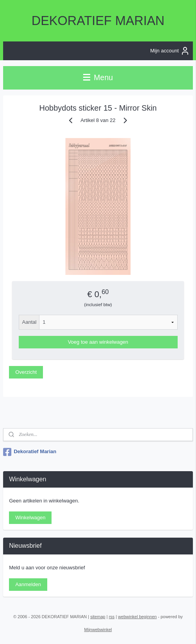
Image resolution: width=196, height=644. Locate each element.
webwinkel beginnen (137, 617)
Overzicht (26, 372)
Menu (98, 77)
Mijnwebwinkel (98, 630)
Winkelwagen (30, 518)
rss (112, 617)
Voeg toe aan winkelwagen (98, 342)
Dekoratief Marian (30, 452)
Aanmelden (28, 584)
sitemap (98, 617)
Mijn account (170, 51)
